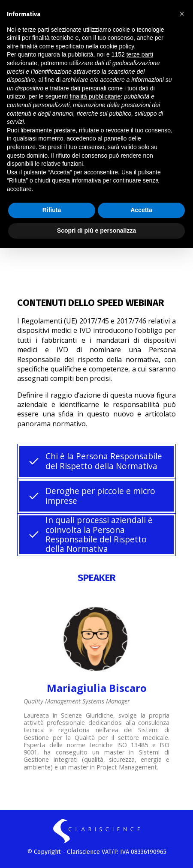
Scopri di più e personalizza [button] (96, 230)
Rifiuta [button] (52, 210)
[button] (182, 14)
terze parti (140, 54)
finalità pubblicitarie (95, 96)
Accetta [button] (141, 210)
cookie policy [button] (117, 46)
